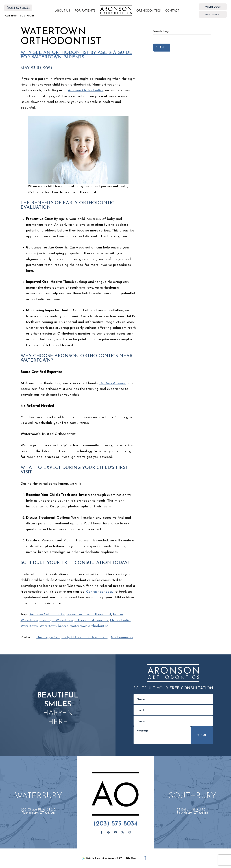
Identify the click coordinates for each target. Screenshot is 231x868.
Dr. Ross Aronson (113, 383)
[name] (173, 699)
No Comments (122, 637)
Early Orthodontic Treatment (85, 637)
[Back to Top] (145, 858)
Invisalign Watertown (56, 620)
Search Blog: (161, 31)
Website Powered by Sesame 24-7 (102, 859)
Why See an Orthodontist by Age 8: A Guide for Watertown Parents (76, 55)
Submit (202, 735)
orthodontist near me (91, 620)
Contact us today (100, 592)
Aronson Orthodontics (85, 91)
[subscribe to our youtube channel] (115, 833)
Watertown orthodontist (89, 626)
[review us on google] (108, 833)
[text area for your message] (162, 735)
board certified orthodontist (89, 615)
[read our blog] (123, 833)
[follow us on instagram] (130, 833)
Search (162, 47)
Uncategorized (48, 637)
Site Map (131, 858)
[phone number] (173, 721)
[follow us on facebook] (101, 833)
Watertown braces (54, 626)
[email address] (173, 710)
